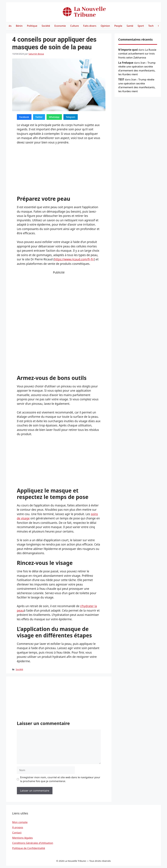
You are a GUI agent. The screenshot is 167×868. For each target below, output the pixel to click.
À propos (18, 827)
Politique (32, 26)
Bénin (19, 26)
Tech (151, 26)
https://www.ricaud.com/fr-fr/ (74, 259)
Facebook (24, 117)
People (118, 26)
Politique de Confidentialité (29, 848)
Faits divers (90, 26)
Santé (130, 26)
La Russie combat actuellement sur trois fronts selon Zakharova (137, 54)
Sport (141, 26)
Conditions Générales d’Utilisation (33, 843)
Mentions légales (22, 838)
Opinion (105, 26)
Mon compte (20, 822)
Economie (60, 26)
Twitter (39, 117)
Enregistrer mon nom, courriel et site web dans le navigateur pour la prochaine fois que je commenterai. (60, 779)
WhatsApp (54, 117)
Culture (75, 26)
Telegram (71, 117)
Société (46, 26)
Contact (17, 833)
